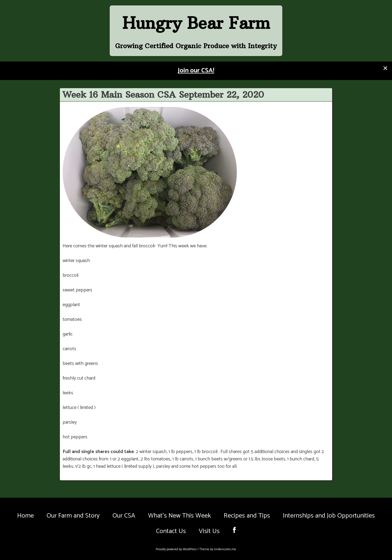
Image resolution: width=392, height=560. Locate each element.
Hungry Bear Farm (196, 23)
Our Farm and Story (73, 516)
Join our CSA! (196, 71)
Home (25, 516)
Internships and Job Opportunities (329, 516)
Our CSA (124, 516)
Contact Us (171, 531)
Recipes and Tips (247, 516)
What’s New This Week (180, 516)
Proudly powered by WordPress (177, 549)
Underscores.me (225, 549)
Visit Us (209, 531)
